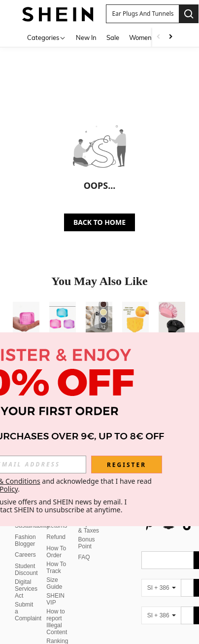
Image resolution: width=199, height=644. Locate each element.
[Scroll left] (159, 37)
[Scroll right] (170, 37)
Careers (25, 531)
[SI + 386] (161, 564)
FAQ (84, 534)
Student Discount (26, 546)
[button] (142, 14)
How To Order (56, 528)
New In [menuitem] (86, 37)
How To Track (56, 544)
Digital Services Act (26, 565)
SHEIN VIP (55, 575)
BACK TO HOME (99, 222)
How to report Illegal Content (57, 598)
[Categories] (47, 37)
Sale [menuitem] (113, 37)
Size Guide (54, 560)
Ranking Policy (57, 621)
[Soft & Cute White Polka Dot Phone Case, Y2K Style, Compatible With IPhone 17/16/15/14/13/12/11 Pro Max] (99, 320)
